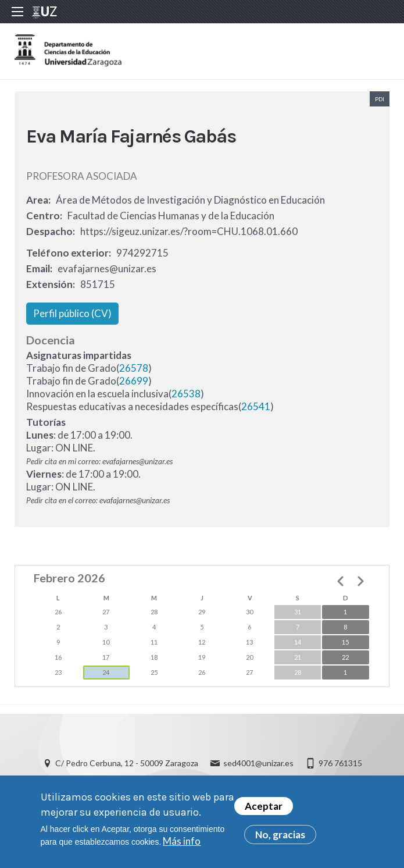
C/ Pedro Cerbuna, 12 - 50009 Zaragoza (127, 763)
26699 (134, 381)
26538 (186, 394)
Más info (182, 844)
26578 (134, 368)
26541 (256, 406)
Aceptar (264, 809)
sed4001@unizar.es (258, 763)
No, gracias (280, 837)
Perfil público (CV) (72, 313)
